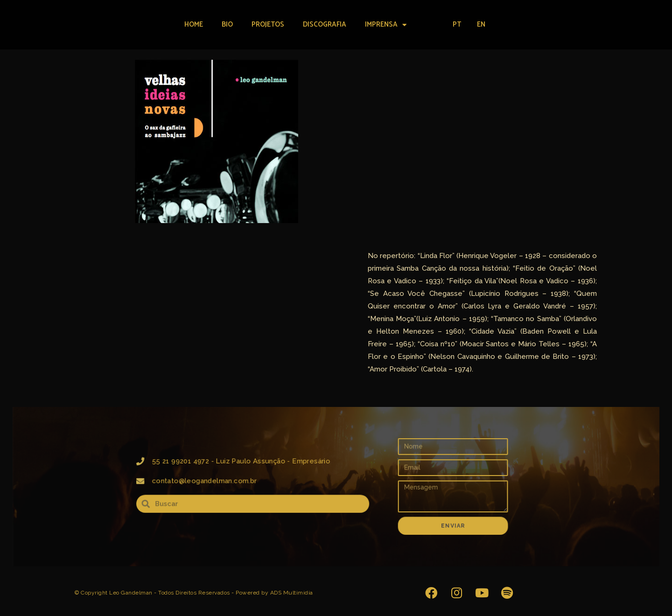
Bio (227, 24)
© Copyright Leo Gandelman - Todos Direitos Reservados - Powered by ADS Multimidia (194, 593)
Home (194, 24)
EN (481, 24)
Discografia (325, 24)
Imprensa (386, 25)
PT (457, 24)
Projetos (268, 24)
